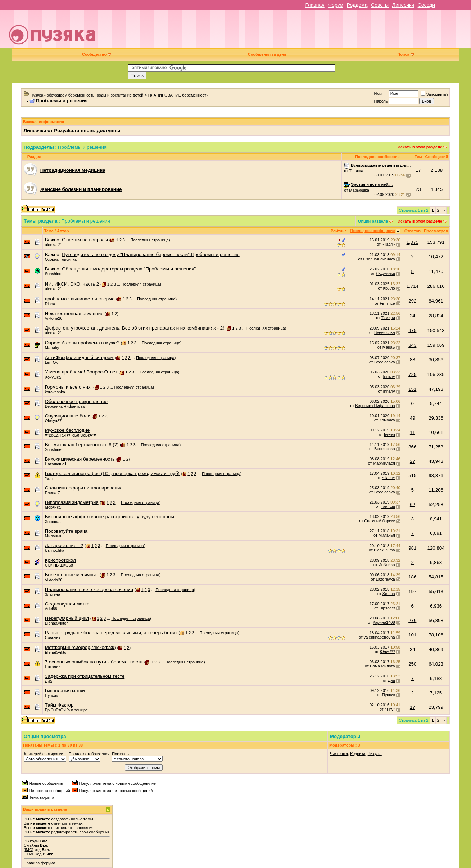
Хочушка (53, 377)
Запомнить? (435, 94)
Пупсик (51, 695)
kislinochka (55, 550)
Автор (63, 231)
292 (412, 301)
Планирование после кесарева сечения (89, 589)
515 (412, 476)
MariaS (389, 347)
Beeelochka (385, 332)
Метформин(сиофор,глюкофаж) (80, 647)
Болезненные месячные (72, 575)
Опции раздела (373, 221)
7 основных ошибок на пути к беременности (94, 662)
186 (412, 577)
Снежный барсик (379, 521)
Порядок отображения (89, 754)
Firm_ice (387, 303)
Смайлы (31, 845)
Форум (336, 5)
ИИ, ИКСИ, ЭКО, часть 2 (72, 284)
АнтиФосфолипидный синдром (79, 357)
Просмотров (436, 231)
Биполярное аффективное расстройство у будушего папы (110, 517)
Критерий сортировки (44, 754)
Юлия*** (388, 652)
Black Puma (384, 550)
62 (413, 504)
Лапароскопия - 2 (64, 545)
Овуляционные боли (68, 416)
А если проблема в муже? (90, 343)
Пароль (381, 101)
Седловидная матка (67, 604)
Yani (49, 478)
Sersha (389, 594)
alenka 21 (54, 245)
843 (412, 345)
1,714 (413, 286)
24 (413, 316)
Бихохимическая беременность (80, 459)
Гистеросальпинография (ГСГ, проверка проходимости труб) (112, 473)
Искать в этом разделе (420, 147)
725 (412, 374)
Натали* (53, 667)
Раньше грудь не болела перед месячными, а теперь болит (111, 633)
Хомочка (387, 420)
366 (412, 447)
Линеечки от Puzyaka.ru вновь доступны (72, 131)
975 (412, 330)
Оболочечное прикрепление (76, 401)
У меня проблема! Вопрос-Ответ (81, 372)
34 (413, 650)
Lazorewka (385, 579)
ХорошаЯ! (54, 522)
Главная (315, 5)
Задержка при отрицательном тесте (85, 676)
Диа (49, 681)
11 (413, 432)
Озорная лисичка (61, 259)
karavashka (55, 392)
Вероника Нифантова (65, 406)
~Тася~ (388, 244)
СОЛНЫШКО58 (59, 565)
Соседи (426, 5)
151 (412, 389)
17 (413, 707)
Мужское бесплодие (67, 430)
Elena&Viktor (56, 623)
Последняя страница (150, 240)
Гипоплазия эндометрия (72, 502)
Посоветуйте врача (66, 531)
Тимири (388, 318)
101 (412, 635)
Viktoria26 (54, 318)
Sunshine (53, 274)
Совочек (53, 637)
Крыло (389, 288)
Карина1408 (384, 622)
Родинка (358, 753)
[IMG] (29, 850)
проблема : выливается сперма (80, 299)
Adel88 (51, 609)
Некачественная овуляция (74, 314)
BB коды (31, 841)
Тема (49, 231)
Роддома (357, 5)
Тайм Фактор (59, 705)
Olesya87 (53, 421)
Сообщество (97, 54)
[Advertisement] (287, 32)
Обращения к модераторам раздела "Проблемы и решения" (129, 269)
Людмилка (386, 273)
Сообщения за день (267, 54)
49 (413, 418)
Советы (380, 5)
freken (390, 434)
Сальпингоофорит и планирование (84, 488)
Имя (378, 94)
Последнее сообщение (373, 231)
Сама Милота (382, 666)
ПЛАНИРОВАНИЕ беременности (178, 95)
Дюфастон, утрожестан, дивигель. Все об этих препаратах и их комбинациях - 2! (135, 328)
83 (413, 360)
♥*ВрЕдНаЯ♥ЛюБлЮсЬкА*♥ (71, 435)
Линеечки (403, 5)
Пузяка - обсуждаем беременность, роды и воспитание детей (87, 95)
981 (412, 548)
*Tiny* (390, 709)
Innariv (389, 376)
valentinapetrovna (379, 637)
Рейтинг (338, 231)
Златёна (53, 594)
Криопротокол (60, 560)
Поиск (406, 54)
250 (412, 664)
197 (412, 592)
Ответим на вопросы (85, 240)
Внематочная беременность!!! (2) (82, 445)
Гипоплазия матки (65, 691)
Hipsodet (387, 608)
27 (413, 461)
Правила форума (40, 863)
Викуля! (375, 753)
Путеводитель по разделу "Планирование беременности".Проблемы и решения (151, 254)
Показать (120, 754)
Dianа (50, 304)
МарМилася (384, 463)
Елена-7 (53, 493)
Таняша (356, 171)
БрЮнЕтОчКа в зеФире (66, 710)
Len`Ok (51, 362)
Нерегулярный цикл (67, 618)
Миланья (53, 536)
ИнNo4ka (387, 565)
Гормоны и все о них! (69, 387)
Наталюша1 (56, 464)
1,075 (413, 242)
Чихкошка (339, 753)
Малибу (52, 348)
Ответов (413, 231)
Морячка (53, 507)
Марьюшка (359, 190)
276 (412, 620)
